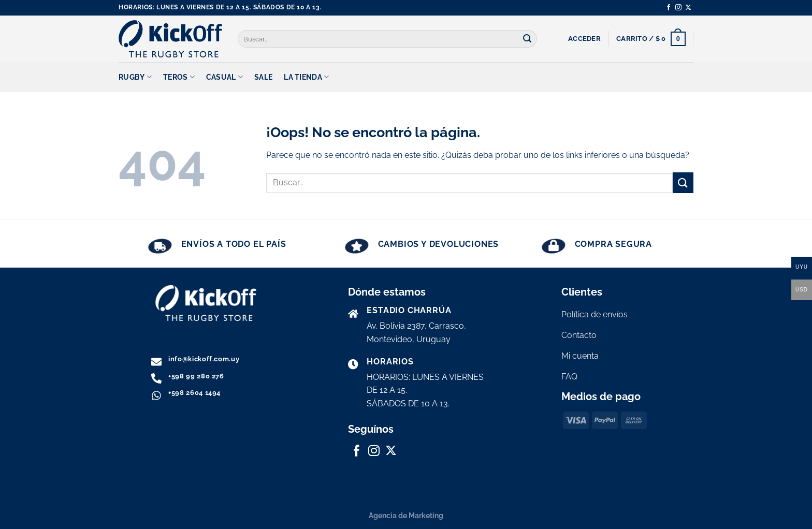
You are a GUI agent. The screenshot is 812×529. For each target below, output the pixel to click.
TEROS (179, 77)
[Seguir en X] (688, 8)
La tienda (306, 77)
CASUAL (224, 77)
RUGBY (135, 77)
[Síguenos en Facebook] (669, 8)
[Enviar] (528, 39)
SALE (263, 77)
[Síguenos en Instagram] (678, 8)
